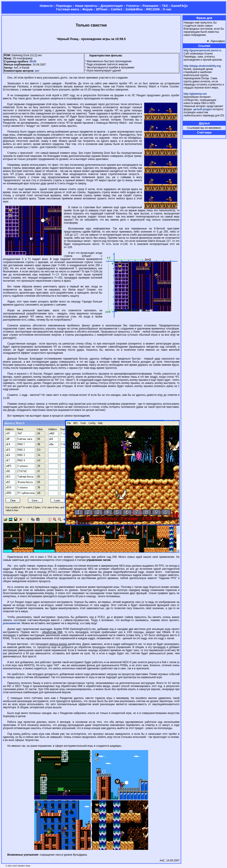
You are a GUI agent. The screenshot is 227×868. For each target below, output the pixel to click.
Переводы (64, 6)
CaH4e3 (116, 9)
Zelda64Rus (134, 9)
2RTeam (102, 9)
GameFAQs (179, 6)
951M (33, 62)
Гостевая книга (68, 9)
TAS (165, 6)
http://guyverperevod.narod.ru (202, 50)
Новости (46, 6)
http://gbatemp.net (195, 94)
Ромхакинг (150, 6)
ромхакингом (11, 623)
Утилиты (132, 6)
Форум (87, 9)
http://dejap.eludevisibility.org (202, 66)
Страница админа (191, 137)
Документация (112, 6)
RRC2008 (153, 9)
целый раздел (203, 109)
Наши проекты (86, 6)
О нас (167, 9)
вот (37, 71)
